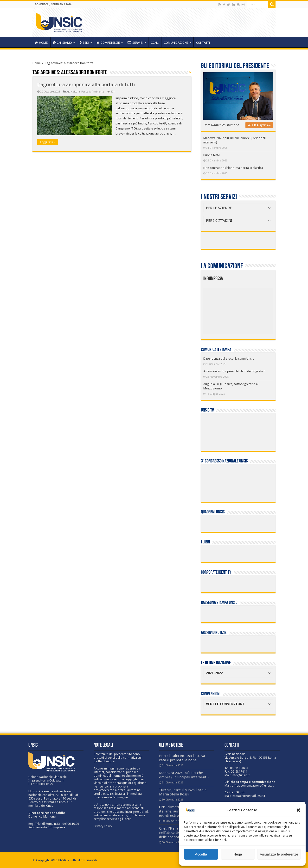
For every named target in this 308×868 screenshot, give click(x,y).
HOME (41, 43)
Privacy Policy (103, 826)
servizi (135, 43)
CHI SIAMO (62, 43)
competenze (108, 43)
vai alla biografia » (259, 125)
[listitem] (253, 309)
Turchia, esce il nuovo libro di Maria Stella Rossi (183, 792)
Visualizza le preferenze (279, 854)
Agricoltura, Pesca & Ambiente (85, 92)
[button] (298, 810)
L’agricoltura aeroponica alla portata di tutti (86, 85)
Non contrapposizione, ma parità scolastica (233, 168)
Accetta (201, 854)
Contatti (203, 43)
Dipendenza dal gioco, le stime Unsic (229, 359)
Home (37, 63)
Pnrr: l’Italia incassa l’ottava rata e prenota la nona (182, 758)
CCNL (155, 43)
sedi (84, 43)
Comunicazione (176, 43)
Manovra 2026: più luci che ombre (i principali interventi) (184, 775)
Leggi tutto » (48, 142)
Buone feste (212, 155)
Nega (238, 854)
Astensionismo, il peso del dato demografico (234, 371)
